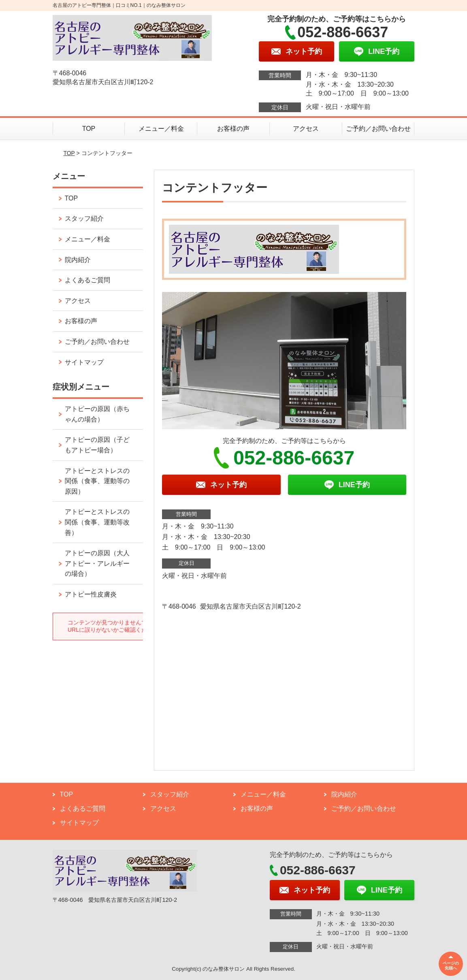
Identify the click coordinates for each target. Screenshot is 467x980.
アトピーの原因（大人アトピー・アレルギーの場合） (97, 563)
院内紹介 (78, 260)
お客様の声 (233, 129)
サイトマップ (84, 362)
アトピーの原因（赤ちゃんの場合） (97, 414)
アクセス (306, 129)
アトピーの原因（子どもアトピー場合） (97, 445)
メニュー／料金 (161, 129)
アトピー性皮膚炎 (91, 594)
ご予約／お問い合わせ (378, 129)
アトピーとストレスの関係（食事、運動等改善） (97, 522)
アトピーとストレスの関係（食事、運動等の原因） (97, 481)
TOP (89, 129)
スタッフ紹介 (84, 218)
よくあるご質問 (87, 280)
